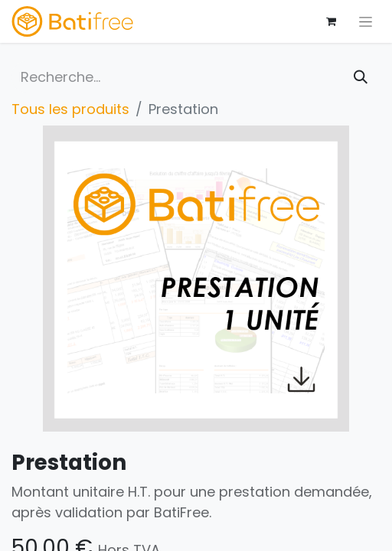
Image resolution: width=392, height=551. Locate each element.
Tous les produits (70, 109)
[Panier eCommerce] (331, 21)
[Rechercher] (361, 77)
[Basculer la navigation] (366, 21)
